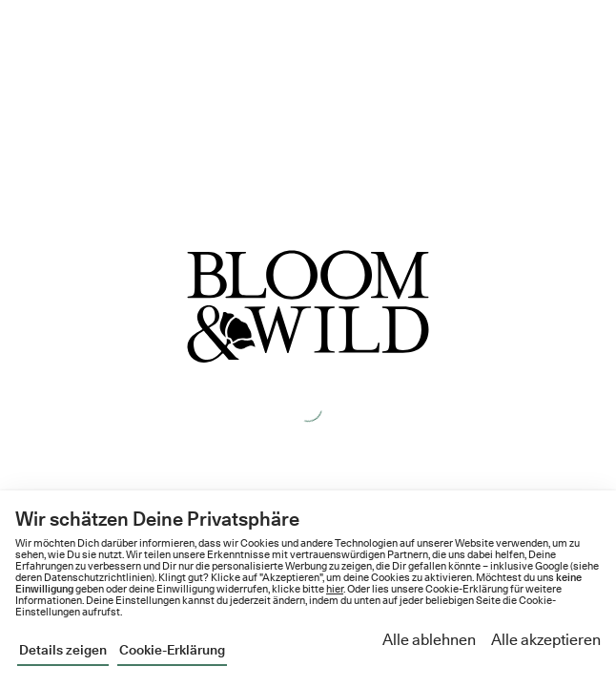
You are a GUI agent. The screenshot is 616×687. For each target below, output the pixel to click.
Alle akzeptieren (546, 640)
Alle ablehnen (429, 640)
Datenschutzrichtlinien (98, 577)
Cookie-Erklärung (172, 650)
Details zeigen (63, 650)
